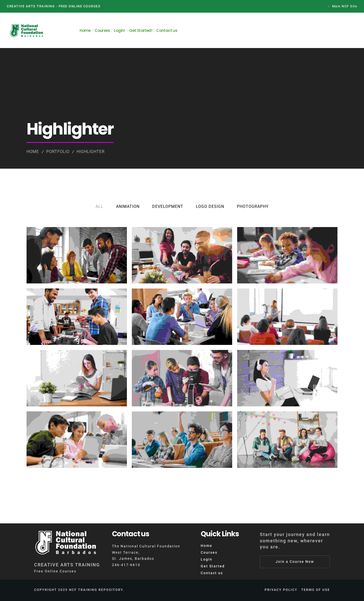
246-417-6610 (126, 565)
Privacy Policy (281, 590)
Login (207, 559)
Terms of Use (315, 590)
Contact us (212, 573)
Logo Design (210, 206)
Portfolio (58, 152)
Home (33, 152)
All (99, 206)
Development (168, 206)
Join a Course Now (295, 562)
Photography (253, 206)
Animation (128, 206)
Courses (209, 552)
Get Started (213, 566)
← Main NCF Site (342, 6)
